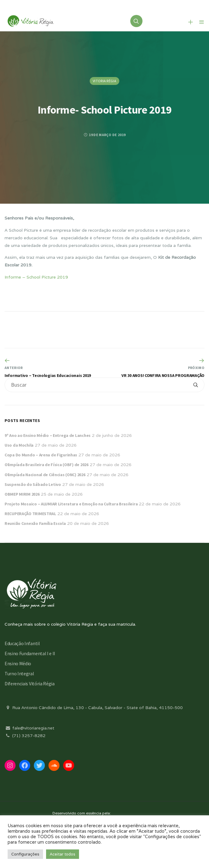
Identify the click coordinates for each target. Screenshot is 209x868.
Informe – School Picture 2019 (36, 277)
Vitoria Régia (105, 81)
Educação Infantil (22, 643)
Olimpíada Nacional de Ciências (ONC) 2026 (45, 475)
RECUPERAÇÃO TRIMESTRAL (30, 514)
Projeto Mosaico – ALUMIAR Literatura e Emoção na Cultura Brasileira (71, 504)
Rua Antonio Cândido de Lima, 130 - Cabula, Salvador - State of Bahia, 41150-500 (94, 708)
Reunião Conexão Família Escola (35, 523)
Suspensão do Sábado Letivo (33, 484)
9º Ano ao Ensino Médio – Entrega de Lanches (48, 435)
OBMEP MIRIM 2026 (22, 494)
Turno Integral (19, 673)
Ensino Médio (18, 663)
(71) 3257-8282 (25, 736)
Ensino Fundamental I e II (30, 653)
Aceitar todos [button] (63, 854)
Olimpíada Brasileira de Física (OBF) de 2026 (47, 465)
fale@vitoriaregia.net (29, 728)
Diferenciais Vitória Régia (30, 684)
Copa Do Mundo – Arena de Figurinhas (41, 455)
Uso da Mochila (19, 445)
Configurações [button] (25, 854)
